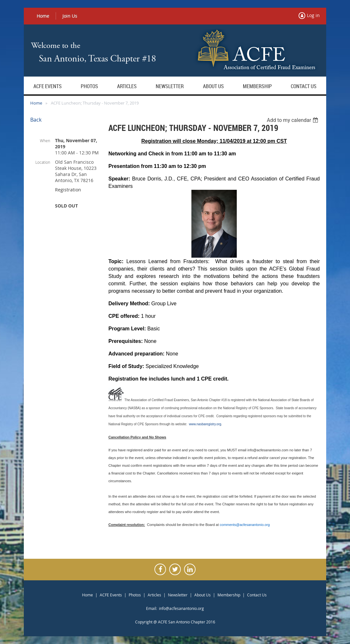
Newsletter (178, 595)
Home (43, 16)
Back (36, 120)
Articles (154, 595)
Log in (313, 15)
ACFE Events (111, 595)
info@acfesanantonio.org (181, 608)
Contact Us (257, 595)
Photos (135, 595)
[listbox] (293, 120)
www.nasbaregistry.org (205, 424)
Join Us (70, 16)
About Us (203, 595)
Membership (229, 595)
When (45, 141)
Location (43, 162)
